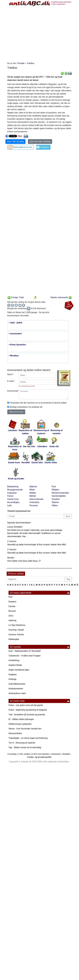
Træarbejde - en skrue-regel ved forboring (28, 738)
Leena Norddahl (15, 527)
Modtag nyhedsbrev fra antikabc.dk (26, 407)
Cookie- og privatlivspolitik (39, 757)
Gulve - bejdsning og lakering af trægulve (28, 710)
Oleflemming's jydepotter (20, 724)
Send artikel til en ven (23, 147)
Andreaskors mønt (17, 693)
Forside (21, 63)
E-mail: (11, 381)
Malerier (33, 487)
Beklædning (13, 487)
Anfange (12, 679)
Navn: (10, 374)
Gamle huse (13, 499)
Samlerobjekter (59, 496)
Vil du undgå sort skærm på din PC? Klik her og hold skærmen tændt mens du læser (35, 79)
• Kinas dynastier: (18, 345)
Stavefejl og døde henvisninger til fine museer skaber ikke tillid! (37, 545)
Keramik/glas (13, 502)
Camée (12, 606)
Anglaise (13, 674)
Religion (55, 490)
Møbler (33, 493)
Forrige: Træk (16, 297)
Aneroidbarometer (17, 684)
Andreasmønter (16, 689)
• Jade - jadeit (15, 323)
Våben (55, 505)
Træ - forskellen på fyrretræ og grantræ (27, 715)
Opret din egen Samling (40, 141)
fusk (10, 597)
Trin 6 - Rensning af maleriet (22, 743)
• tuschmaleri (15, 334)
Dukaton (12, 602)
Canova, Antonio (16, 635)
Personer (34, 505)
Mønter (33, 496)
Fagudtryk (12, 493)
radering (12, 620)
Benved (12, 611)
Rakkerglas (14, 639)
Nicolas (11, 558)
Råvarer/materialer (60, 493)
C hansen (12, 541)
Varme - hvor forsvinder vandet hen (25, 729)
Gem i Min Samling (15, 141)
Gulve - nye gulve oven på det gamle (26, 705)
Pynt (54, 487)
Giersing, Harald (16, 630)
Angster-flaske (15, 665)
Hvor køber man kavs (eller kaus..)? (24, 561)
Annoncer (56, 754)
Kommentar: (12, 391)
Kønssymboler (15, 733)
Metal (32, 490)
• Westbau (14, 356)
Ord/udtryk (34, 502)
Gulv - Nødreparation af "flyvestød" (25, 651)
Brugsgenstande (15, 490)
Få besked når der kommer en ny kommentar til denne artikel (38, 403)
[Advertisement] (32, 34)
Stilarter (55, 502)
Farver (10, 496)
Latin (10, 505)
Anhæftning (14, 660)
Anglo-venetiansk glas (19, 670)
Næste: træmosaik (61, 297)
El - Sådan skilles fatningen (21, 719)
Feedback (44, 147)
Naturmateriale (36, 499)
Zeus (11, 616)
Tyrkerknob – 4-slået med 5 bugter (25, 656)
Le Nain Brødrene (17, 625)
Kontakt (66, 754)
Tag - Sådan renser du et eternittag (25, 747)
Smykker (56, 499)
